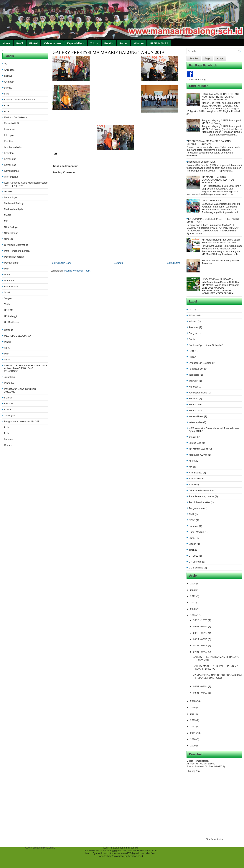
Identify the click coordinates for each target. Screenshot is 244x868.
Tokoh (94, 43)
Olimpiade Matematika (16, 245)
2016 (193, 701)
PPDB (7, 275)
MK (6, 221)
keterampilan (11, 177)
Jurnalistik (9, 377)
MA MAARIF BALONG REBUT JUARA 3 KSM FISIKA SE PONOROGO (217, 676)
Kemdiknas (10, 165)
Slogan (8, 298)
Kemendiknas (11, 171)
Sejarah (8, 398)
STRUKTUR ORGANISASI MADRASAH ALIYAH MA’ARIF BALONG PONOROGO (26, 368)
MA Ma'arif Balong (14, 203)
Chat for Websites (214, 839)
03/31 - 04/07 (201, 693)
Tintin (7, 304)
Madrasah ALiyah (13, 209)
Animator (9, 82)
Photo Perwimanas (212, 201)
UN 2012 (9, 310)
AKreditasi (10, 70)
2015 (193, 708)
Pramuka (9, 281)
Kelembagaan (52, 43)
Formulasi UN (11, 123)
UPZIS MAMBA (159, 43)
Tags (208, 58)
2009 (193, 746)
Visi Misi (8, 404)
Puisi (7, 427)
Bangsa (8, 88)
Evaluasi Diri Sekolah (15, 117)
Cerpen (8, 445)
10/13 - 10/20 (201, 620)
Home (6, 43)
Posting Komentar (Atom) (78, 271)
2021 (193, 603)
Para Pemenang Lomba (17, 251)
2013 (193, 720)
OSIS (7, 348)
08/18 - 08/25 (201, 633)
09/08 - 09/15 (201, 626)
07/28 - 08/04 (201, 646)
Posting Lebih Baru (61, 263)
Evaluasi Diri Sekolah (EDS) (202, 162)
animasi (8, 76)
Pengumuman (12, 263)
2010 (193, 739)
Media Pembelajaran (198, 761)
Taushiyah (10, 415)
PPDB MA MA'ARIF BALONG (218, 279)
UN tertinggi (10, 316)
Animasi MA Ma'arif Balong (201, 764)
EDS (7, 111)
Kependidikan (76, 43)
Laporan (9, 439)
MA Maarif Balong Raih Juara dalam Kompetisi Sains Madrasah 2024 (221, 241)
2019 (193, 615)
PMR (7, 269)
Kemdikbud (10, 159)
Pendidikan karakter (15, 257)
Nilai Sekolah (11, 233)
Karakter (9, 141)
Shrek (7, 292)
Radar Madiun (12, 286)
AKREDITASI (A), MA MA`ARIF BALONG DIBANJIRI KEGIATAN (209, 143)
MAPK (8, 215)
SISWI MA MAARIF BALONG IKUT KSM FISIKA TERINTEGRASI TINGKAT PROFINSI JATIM (221, 97)
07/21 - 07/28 (201, 652)
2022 (193, 596)
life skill (8, 191)
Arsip (220, 58)
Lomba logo (10, 197)
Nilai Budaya (11, 227)
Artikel (7, 410)
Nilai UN (9, 239)
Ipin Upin (9, 135)
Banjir (7, 94)
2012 (193, 726)
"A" (6, 64)
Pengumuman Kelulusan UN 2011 (22, 421)
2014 (193, 714)
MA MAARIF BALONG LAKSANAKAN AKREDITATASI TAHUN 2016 (219, 180)
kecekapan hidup (13, 147)
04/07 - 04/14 (201, 686)
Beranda (9, 330)
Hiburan (139, 43)
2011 (193, 733)
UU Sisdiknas (11, 322)
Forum (123, 43)
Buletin (109, 43)
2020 (193, 609)
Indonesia (9, 129)
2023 (193, 590)
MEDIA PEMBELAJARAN (18, 336)
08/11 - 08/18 (201, 639)
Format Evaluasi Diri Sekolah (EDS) (206, 766)
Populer (194, 58)
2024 (193, 584)
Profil (20, 43)
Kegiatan (9, 153)
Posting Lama (173, 263)
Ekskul (33, 43)
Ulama (8, 342)
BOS (7, 106)
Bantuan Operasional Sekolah (20, 100)
